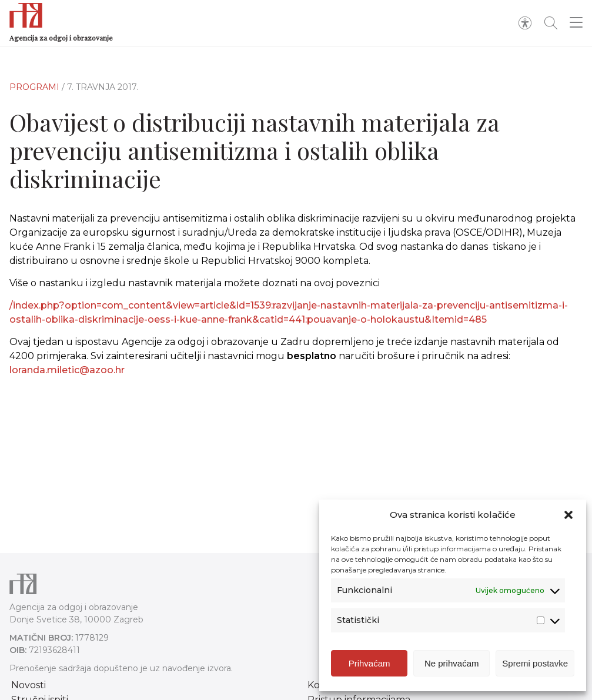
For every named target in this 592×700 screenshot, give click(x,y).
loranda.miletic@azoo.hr (67, 370)
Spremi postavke (535, 665)
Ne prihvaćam (452, 665)
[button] (568, 517)
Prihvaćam (369, 665)
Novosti (29, 685)
